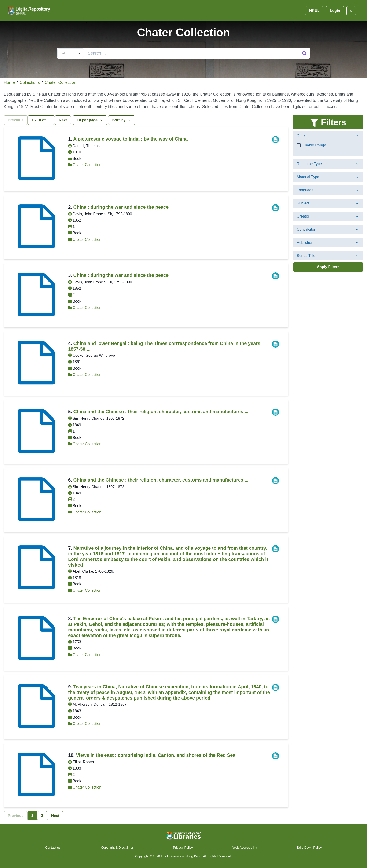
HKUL (314, 11)
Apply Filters (328, 267)
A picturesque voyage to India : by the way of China (130, 139)
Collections (30, 82)
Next (63, 120)
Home (9, 82)
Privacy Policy (183, 848)
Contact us (53, 848)
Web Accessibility (245, 848)
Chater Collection (61, 82)
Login (335, 11)
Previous (16, 120)
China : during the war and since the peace (121, 207)
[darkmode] (351, 11)
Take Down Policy (309, 848)
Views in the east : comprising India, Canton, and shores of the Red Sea (156, 755)
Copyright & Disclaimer (117, 848)
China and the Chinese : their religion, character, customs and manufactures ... (161, 412)
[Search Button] (304, 53)
